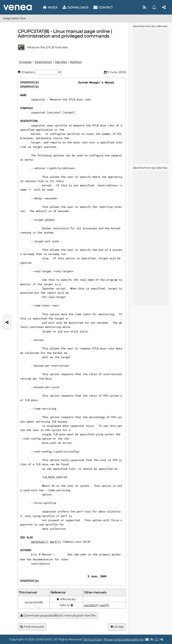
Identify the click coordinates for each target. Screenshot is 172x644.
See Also (61, 62)
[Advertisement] (150, 96)
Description (43, 62)
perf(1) (55, 542)
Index (50, 7)
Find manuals (32, 627)
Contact (103, 7)
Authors (76, 62)
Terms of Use (92, 639)
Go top (117, 627)
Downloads (75, 7)
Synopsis (25, 62)
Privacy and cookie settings (124, 639)
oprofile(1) (40, 542)
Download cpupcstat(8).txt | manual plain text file (58, 615)
